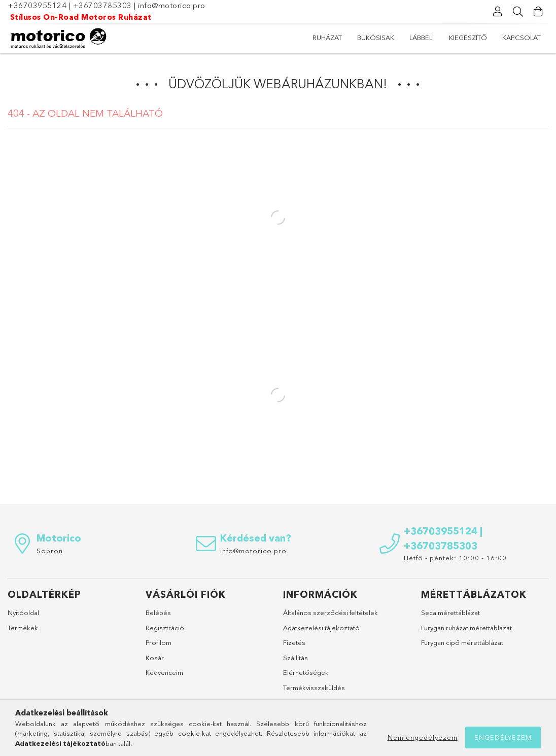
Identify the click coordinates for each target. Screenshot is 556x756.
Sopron (50, 551)
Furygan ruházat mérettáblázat (466, 628)
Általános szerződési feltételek (331, 613)
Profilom (159, 642)
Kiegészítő (468, 38)
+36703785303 (102, 5)
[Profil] (498, 12)
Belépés (158, 613)
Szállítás (296, 658)
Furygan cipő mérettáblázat (462, 642)
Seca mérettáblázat (450, 613)
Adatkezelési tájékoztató (321, 628)
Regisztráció (165, 628)
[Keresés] (518, 12)
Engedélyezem (503, 737)
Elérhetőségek (306, 672)
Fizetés (294, 642)
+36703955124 (37, 5)
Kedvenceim (164, 672)
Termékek (23, 628)
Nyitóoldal (23, 613)
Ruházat (327, 38)
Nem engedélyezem (423, 737)
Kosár (155, 658)
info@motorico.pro (172, 5)
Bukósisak (376, 38)
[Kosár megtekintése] (538, 12)
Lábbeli (422, 38)
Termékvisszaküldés (314, 688)
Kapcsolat (522, 38)
